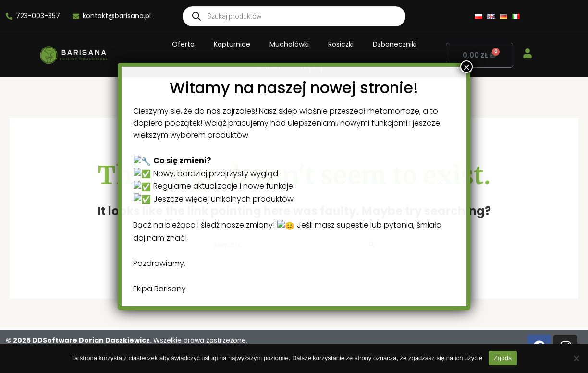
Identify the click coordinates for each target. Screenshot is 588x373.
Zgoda (502, 358)
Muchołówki (289, 44)
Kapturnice (232, 44)
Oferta (183, 44)
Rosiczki (341, 44)
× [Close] (384, 327)
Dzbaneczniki (395, 44)
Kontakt (268, 66)
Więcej (317, 66)
